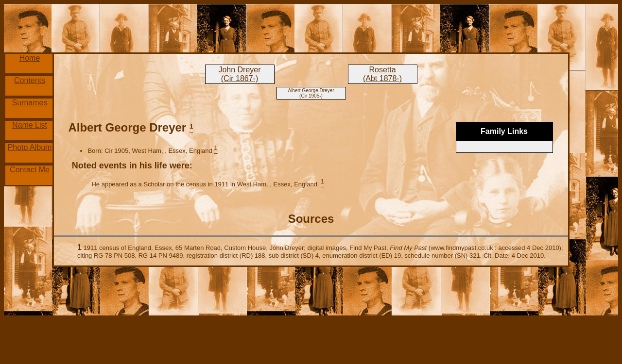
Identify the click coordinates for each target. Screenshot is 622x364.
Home (30, 58)
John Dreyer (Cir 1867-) (239, 74)
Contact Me (30, 170)
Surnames (30, 103)
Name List (30, 125)
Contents (30, 80)
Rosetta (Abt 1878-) (382, 74)
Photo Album (30, 147)
